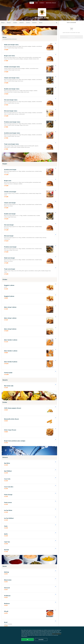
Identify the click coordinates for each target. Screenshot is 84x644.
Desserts (22, 23)
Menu (32, 3)
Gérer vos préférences (57, 634)
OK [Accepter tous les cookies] (28, 640)
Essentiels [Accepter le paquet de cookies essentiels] (41, 640)
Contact (42, 3)
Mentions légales (51, 3)
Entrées (28, 23)
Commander (71, 37)
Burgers (9, 23)
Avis (37, 3)
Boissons (34, 23)
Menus (3, 23)
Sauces (41, 23)
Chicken (15, 23)
